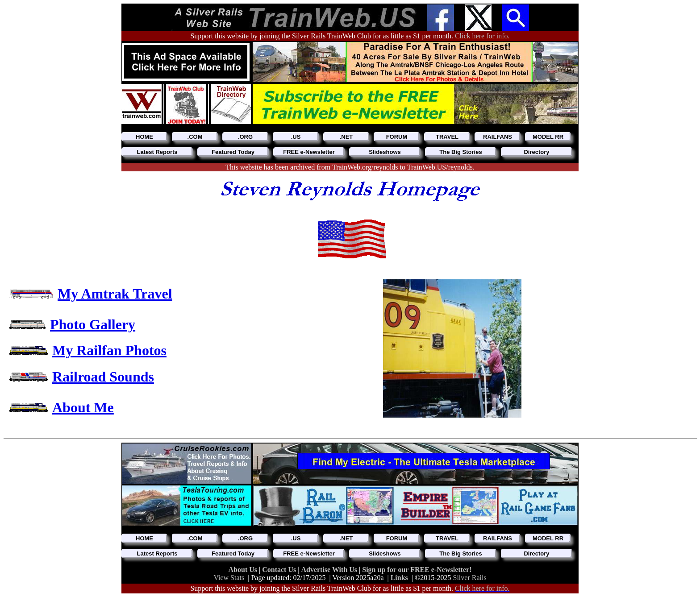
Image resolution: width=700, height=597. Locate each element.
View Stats (229, 578)
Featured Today (233, 152)
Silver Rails (470, 578)
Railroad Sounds (103, 377)
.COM (195, 137)
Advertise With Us (330, 570)
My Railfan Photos (109, 350)
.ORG (245, 137)
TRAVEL (447, 137)
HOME (144, 137)
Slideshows (385, 152)
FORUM (397, 137)
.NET (346, 137)
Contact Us (280, 570)
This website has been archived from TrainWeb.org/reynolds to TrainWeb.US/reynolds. (350, 167)
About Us (244, 570)
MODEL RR (548, 137)
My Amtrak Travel (115, 294)
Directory (536, 152)
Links (399, 578)
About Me (83, 407)
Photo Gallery (93, 324)
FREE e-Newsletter (309, 152)
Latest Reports (157, 152)
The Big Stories (460, 152)
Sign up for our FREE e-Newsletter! (417, 570)
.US (296, 137)
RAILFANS (498, 137)
